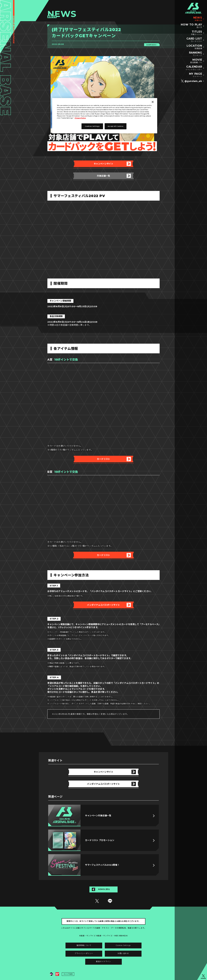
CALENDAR (194, 68)
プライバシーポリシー (84, 953)
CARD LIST (194, 40)
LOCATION (194, 47)
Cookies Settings (123, 945)
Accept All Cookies (116, 126)
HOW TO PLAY (191, 26)
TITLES (197, 33)
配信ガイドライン (103, 962)
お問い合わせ (123, 953)
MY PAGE (196, 75)
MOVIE (196, 61)
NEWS (198, 19)
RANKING (196, 54)
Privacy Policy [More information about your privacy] (80, 118)
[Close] (153, 102)
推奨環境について (84, 945)
